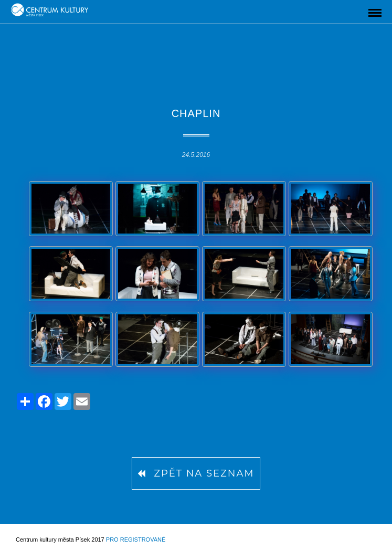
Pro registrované (136, 540)
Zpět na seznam (196, 473)
